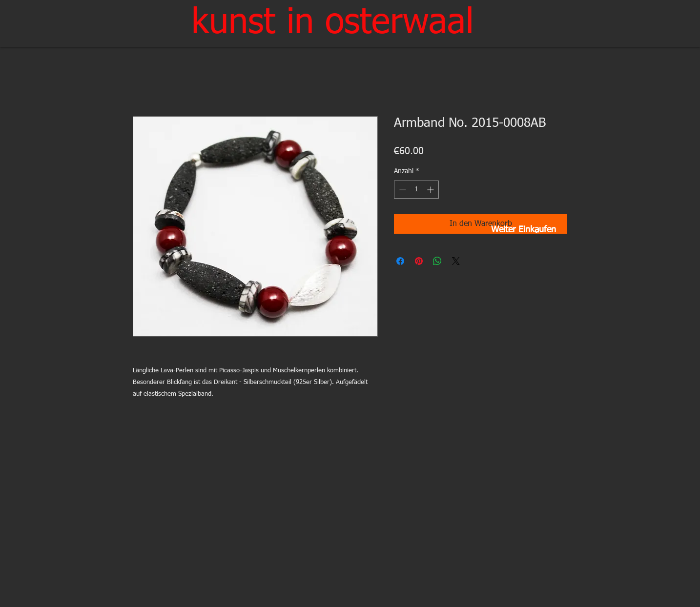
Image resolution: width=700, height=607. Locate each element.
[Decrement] (401, 190)
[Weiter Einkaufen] (524, 230)
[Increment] (431, 190)
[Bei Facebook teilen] (400, 261)
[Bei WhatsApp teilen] (437, 261)
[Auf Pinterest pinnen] (419, 261)
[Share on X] (456, 261)
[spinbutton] (416, 190)
